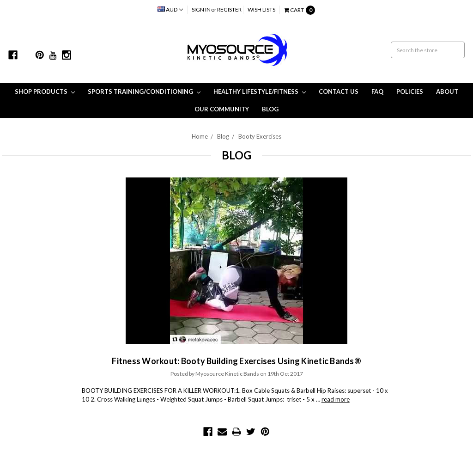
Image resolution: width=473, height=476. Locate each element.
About (447, 92)
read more (336, 399)
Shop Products (45, 92)
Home (200, 136)
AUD (170, 9)
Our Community (222, 109)
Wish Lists (261, 9)
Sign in (201, 9)
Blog (270, 109)
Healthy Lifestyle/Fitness (260, 92)
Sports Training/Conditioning (144, 92)
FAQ (377, 92)
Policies (410, 92)
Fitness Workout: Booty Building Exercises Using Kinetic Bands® (236, 361)
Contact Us (339, 92)
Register (229, 9)
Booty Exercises (260, 136)
